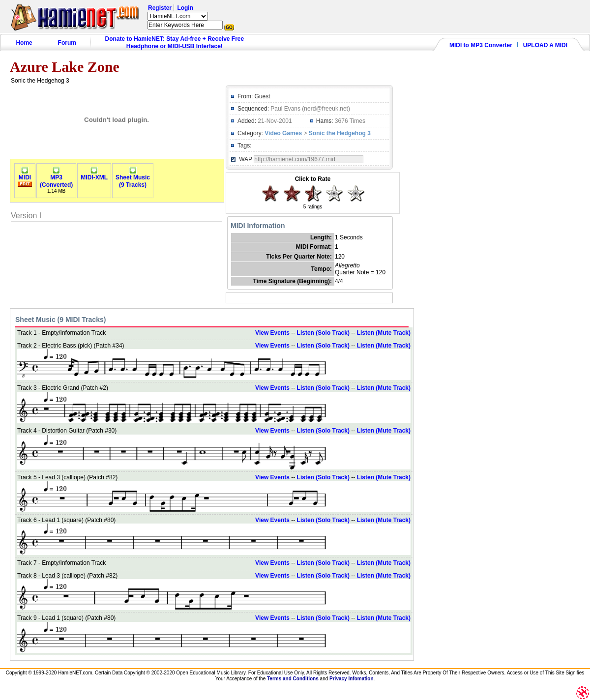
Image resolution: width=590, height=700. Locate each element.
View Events (272, 333)
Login (185, 8)
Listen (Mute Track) (384, 333)
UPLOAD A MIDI (545, 45)
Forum (67, 43)
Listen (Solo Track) (323, 333)
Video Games (283, 133)
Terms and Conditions (293, 679)
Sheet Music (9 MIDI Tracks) (60, 320)
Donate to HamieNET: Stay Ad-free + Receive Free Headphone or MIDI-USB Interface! (175, 43)
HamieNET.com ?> (178, 16)
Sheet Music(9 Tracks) (133, 178)
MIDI (25, 175)
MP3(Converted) (56, 178)
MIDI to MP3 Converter (481, 45)
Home (24, 43)
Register (160, 8)
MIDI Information (258, 226)
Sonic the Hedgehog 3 (340, 133)
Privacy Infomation (351, 679)
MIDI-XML (94, 175)
